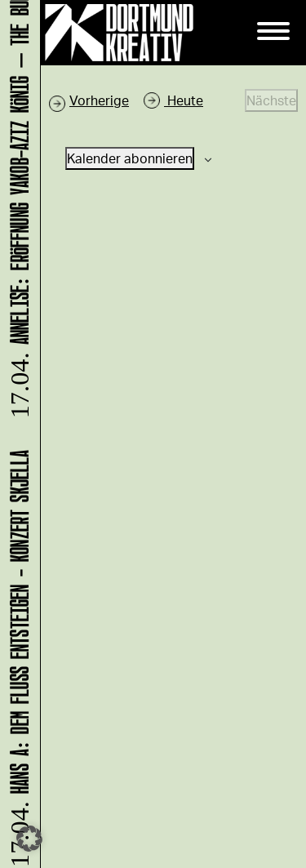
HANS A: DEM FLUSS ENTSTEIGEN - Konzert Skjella (17, 657)
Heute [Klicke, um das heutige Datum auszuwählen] (184, 100)
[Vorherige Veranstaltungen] (89, 100)
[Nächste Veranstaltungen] (271, 100)
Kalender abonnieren (130, 158)
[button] (29, 839)
